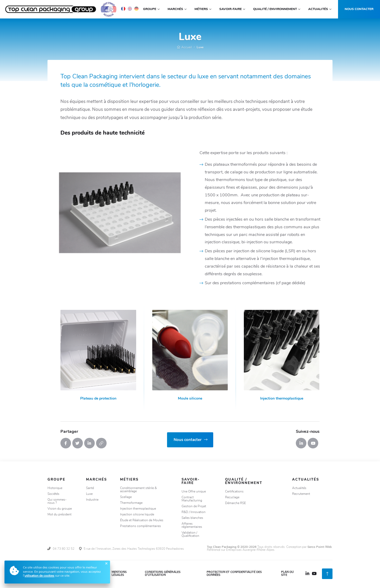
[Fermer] (106, 563)
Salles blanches (192, 518)
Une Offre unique (194, 492)
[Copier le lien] (101, 443)
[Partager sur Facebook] (66, 443)
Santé (90, 488)
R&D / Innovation (194, 512)
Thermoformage (131, 503)
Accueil (184, 48)
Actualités (299, 488)
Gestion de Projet (194, 506)
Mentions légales (119, 574)
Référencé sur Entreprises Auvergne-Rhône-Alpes (241, 550)
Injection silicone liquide (137, 515)
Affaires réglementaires (192, 525)
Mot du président (60, 515)
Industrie (92, 500)
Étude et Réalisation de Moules (142, 520)
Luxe (200, 48)
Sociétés (53, 494)
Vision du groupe (60, 509)
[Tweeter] (78, 443)
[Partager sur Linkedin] (89, 443)
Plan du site (287, 574)
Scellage (126, 497)
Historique (55, 488)
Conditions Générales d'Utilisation (163, 574)
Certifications (234, 492)
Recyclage (232, 497)
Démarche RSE (236, 503)
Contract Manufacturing (192, 499)
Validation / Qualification (190, 534)
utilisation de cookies (39, 576)
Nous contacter (359, 9)
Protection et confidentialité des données (234, 574)
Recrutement (301, 494)
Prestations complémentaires (141, 526)
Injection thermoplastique (138, 509)
